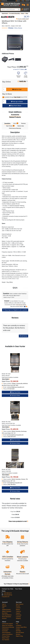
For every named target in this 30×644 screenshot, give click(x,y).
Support (18, 613)
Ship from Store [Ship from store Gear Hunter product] (15, 392)
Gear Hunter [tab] (10, 126)
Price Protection (6, 633)
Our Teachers (6, 640)
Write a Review (18, 28)
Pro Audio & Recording (14, 13)
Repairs (18, 610)
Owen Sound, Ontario (21, 305)
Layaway (18, 617)
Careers (18, 629)
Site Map (18, 631)
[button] (22, 4)
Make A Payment (7, 611)
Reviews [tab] (23, 123)
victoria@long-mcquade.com (15, 483)
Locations (19, 625)
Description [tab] (7, 123)
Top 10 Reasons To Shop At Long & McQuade (16, 584)
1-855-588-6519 (7, 593)
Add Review (23, 336)
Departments (5, 13)
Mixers (23, 13)
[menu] (27, 4)
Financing (19, 615)
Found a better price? (22, 19)
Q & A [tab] (16, 123)
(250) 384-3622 (11, 485)
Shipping (18, 618)
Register (4, 606)
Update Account (6, 610)
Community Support (7, 624)
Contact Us (4, 1)
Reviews (18, 634)
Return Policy (6, 638)
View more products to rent (18, 521)
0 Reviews (11, 28)
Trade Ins (18, 611)
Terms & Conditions (7, 634)
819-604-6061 (11, 389)
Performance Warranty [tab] (15, 128)
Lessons (18, 608)
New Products (20, 604)
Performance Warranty (8, 627)
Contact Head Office (21, 627)
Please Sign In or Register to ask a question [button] (15, 310)
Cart (3, 608)
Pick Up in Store (17, 102)
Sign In (4, 604)
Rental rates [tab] (21, 126)
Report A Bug (19, 636)
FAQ (17, 624)
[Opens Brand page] (8, 17)
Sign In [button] (18, 1)
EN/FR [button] (27, 1)
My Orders (5, 613)
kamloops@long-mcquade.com (15, 435)
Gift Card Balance (7, 615)
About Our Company (7, 625)
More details (6, 379)
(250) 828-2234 (11, 437)
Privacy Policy (6, 636)
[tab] (15, 115)
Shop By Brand (20, 633)
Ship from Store (15, 106)
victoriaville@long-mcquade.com (16, 387)
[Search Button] (19, 10)
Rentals (18, 606)
